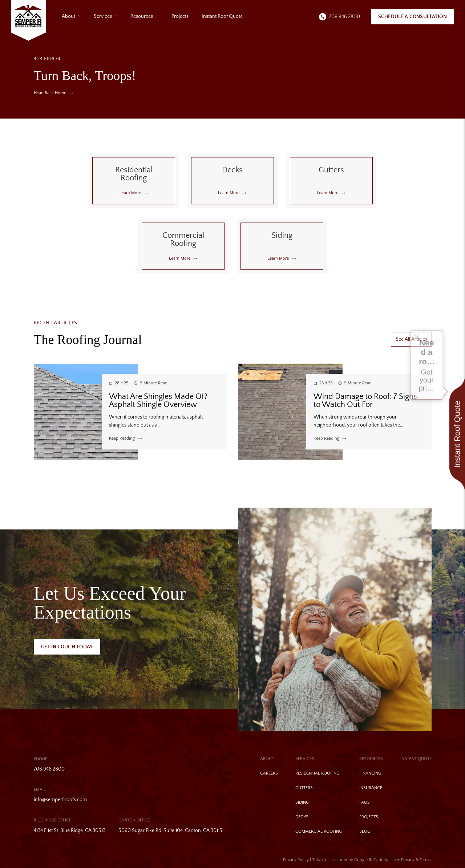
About (68, 16)
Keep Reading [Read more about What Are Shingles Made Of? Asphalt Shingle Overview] (122, 439)
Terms (425, 860)
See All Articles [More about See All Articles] (411, 339)
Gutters (304, 788)
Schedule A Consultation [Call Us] (413, 17)
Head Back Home (50, 93)
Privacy (408, 860)
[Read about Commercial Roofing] (183, 246)
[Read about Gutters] (331, 181)
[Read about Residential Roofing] (134, 181)
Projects (180, 16)
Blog (365, 831)
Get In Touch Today (67, 647)
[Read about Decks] (232, 181)
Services (103, 16)
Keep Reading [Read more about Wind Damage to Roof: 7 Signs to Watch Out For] (326, 439)
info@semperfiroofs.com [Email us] (60, 800)
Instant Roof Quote (222, 16)
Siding (302, 802)
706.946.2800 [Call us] (345, 17)
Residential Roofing (317, 773)
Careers (269, 773)
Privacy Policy (296, 860)
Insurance (371, 788)
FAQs (365, 802)
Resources (142, 16)
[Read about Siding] (282, 246)
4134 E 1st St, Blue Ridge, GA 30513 (70, 831)
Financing (370, 773)
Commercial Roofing (319, 831)
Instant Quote (416, 759)
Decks (302, 817)
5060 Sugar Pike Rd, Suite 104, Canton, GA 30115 (170, 831)
